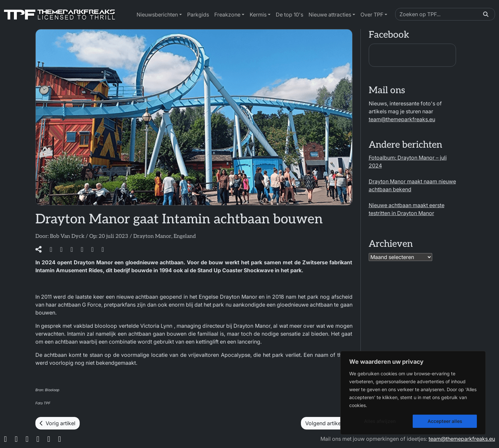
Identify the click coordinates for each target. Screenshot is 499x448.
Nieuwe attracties (330, 15)
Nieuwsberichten (157, 15)
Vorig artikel (58, 423)
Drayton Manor (152, 236)
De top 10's (290, 15)
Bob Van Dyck (67, 236)
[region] (413, 393)
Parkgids (198, 15)
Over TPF (372, 15)
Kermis (258, 15)
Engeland (185, 236)
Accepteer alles (445, 421)
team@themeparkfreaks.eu (402, 119)
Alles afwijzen (380, 421)
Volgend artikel (327, 423)
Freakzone (227, 15)
